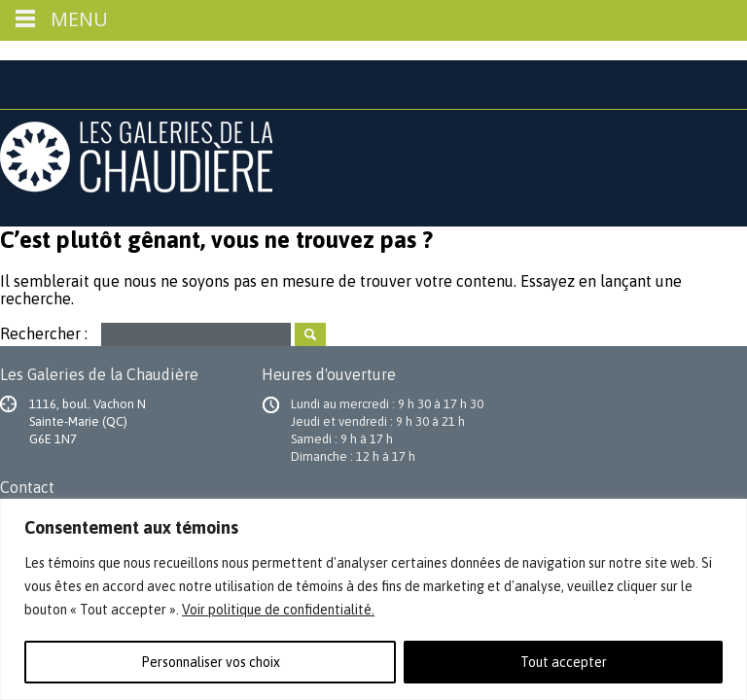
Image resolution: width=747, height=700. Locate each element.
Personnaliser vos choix (211, 662)
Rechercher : (44, 332)
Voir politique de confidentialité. (278, 610)
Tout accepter (564, 662)
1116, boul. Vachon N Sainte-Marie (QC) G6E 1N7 (88, 421)
